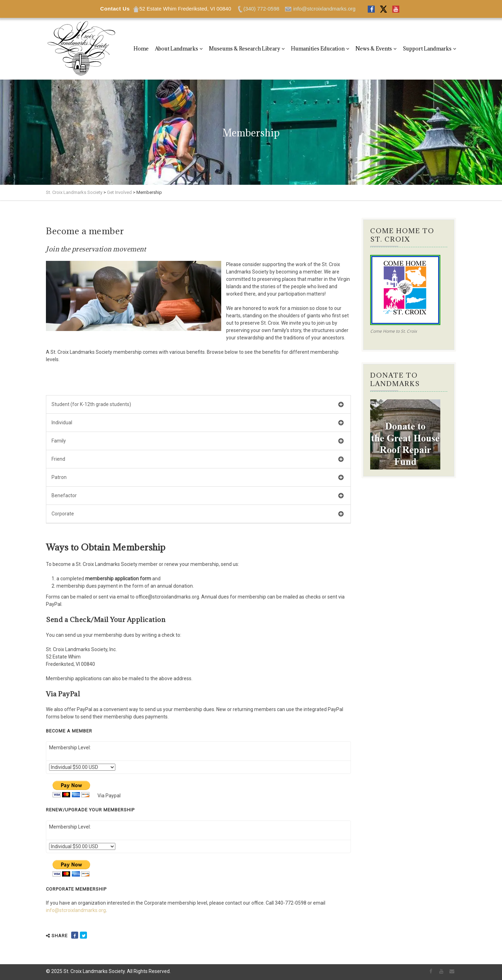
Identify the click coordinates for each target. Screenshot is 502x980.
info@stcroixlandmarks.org (76, 910)
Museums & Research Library (245, 49)
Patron (198, 478)
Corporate (198, 514)
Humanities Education (318, 49)
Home (141, 49)
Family (198, 441)
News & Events (374, 49)
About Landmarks (177, 49)
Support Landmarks (427, 49)
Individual (198, 423)
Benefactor (198, 496)
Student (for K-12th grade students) (198, 405)
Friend (198, 459)
